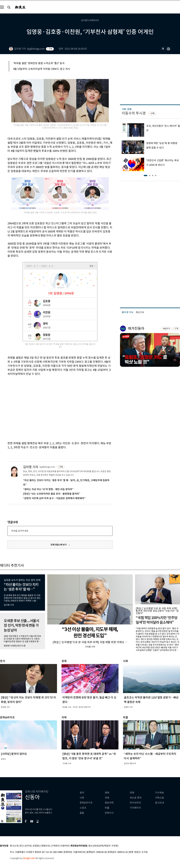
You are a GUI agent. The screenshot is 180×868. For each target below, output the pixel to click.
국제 (107, 798)
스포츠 (83, 808)
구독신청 (159, 798)
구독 (50, 49)
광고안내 (159, 803)
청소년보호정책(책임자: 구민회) (103, 846)
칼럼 (82, 813)
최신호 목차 (136, 798)
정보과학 (109, 803)
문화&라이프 (86, 803)
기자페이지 (135, 808)
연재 (132, 793)
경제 (107, 793)
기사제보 (159, 793)
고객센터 (55, 846)
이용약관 (65, 846)
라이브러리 (135, 803)
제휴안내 (45, 846)
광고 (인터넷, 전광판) (30, 846)
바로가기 (167, 329)
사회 (82, 798)
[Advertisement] (28, 408)
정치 (82, 793)
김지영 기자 (31, 467)
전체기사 (109, 813)
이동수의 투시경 (134, 113)
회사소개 (14, 846)
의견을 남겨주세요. (20, 531)
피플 (107, 808)
